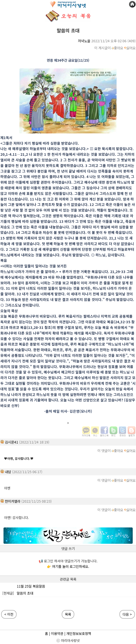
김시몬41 (11, 442)
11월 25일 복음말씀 (31, 586)
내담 (8, 472)
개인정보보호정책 (79, 633)
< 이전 (9, 614)
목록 (68, 614)
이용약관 (57, 633)
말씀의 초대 (25, 593)
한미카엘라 (13, 501)
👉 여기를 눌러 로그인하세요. (68, 566)
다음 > (127, 614)
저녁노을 (84, 41)
